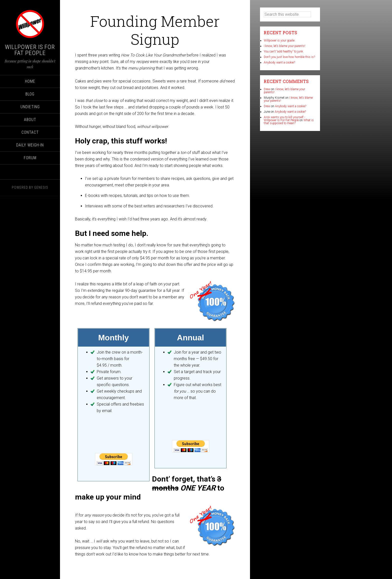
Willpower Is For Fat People (30, 50)
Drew (267, 89)
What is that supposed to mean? (289, 122)
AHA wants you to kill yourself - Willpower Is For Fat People (284, 119)
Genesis (41, 187)
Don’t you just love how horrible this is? (289, 57)
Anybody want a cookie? (279, 62)
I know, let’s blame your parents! (284, 46)
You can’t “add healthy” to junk (283, 51)
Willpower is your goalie (279, 40)
